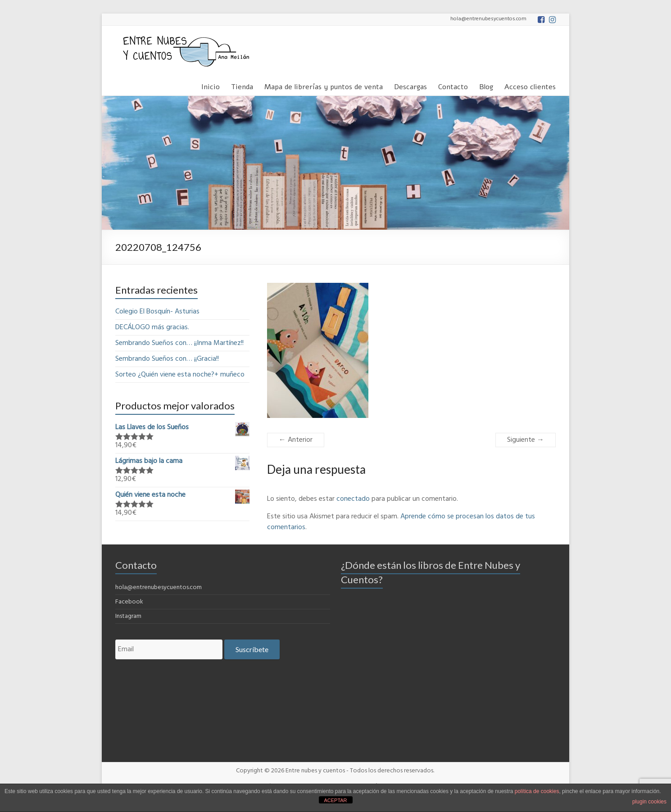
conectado (353, 499)
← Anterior (296, 440)
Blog (486, 85)
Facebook (129, 602)
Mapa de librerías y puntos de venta (324, 85)
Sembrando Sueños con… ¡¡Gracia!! (167, 359)
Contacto (453, 85)
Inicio (211, 85)
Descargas (410, 85)
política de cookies (537, 791)
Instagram (128, 616)
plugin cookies (649, 802)
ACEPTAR (335, 800)
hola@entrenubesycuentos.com (159, 587)
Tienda (242, 85)
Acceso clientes (530, 85)
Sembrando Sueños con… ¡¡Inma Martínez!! (179, 343)
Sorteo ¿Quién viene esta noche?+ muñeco (180, 375)
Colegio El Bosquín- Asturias (157, 312)
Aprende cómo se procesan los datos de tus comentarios (401, 522)
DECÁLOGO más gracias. (152, 327)
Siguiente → (526, 440)
